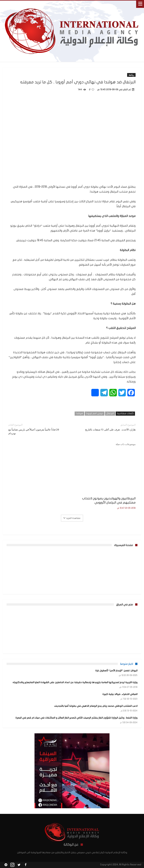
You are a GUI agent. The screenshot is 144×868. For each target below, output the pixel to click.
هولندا (79, 413)
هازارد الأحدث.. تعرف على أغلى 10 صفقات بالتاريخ (107, 427)
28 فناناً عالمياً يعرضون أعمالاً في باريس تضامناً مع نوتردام (37, 429)
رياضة (131, 75)
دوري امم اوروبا (95, 413)
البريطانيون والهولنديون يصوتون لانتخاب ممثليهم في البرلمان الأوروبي (109, 500)
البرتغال (110, 413)
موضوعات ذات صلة (126, 444)
